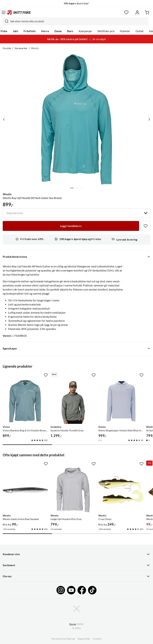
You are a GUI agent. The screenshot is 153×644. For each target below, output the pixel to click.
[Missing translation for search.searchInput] (5, 21)
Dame (58, 31)
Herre (45, 31)
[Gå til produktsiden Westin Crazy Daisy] (121, 490)
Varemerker (21, 48)
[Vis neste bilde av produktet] (149, 119)
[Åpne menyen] (4, 12)
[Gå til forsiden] (19, 12)
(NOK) (76, 624)
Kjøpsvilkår (84, 639)
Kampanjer (85, 31)
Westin (35, 48)
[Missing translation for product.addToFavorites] (146, 226)
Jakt (16, 31)
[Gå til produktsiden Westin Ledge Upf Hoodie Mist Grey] (73, 490)
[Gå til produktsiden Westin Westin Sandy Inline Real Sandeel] (25, 490)
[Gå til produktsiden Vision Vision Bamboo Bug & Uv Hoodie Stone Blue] (25, 401)
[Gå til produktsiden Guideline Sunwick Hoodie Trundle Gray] (73, 401)
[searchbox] (78, 21)
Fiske (4, 31)
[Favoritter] (126, 12)
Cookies (97, 639)
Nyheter (125, 31)
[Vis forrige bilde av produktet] (4, 119)
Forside (7, 48)
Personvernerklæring (63, 639)
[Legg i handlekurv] (71, 226)
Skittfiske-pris (106, 31)
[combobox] (75, 21)
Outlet (140, 31)
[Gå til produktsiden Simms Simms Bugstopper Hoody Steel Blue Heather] (121, 401)
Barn (70, 31)
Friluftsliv (30, 31)
